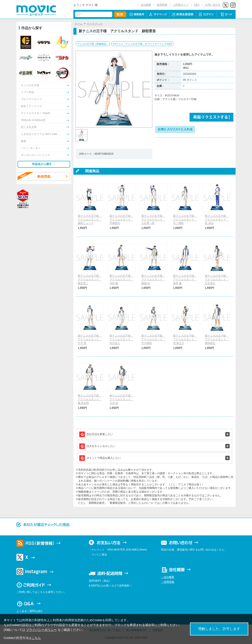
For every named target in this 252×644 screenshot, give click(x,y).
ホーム (79, 24)
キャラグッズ (95, 24)
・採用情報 (168, 582)
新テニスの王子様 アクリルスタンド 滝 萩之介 (185, 339)
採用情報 (162, 5)
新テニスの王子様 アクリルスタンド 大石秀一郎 (153, 220)
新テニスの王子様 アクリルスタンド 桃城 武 (153, 280)
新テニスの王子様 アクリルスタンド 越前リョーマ (90, 220)
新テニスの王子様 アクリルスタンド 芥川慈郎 (153, 339)
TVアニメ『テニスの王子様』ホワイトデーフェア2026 (142, 44)
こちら (36, 638)
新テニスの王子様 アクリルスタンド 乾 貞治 (217, 220)
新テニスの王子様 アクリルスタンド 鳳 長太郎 (90, 399)
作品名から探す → (44, 164)
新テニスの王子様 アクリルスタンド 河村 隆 (121, 280)
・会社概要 (168, 577)
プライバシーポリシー (41, 630)
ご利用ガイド (181, 5)
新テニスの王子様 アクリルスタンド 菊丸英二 (90, 280)
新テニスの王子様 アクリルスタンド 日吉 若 (121, 399)
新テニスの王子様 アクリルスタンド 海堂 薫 (185, 280)
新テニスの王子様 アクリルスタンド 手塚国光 (121, 220)
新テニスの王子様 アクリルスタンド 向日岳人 (121, 339)
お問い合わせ (213, 5)
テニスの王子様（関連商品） (93, 44)
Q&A (197, 5)
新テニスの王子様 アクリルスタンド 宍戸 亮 (90, 339)
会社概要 (146, 5)
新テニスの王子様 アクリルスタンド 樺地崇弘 (217, 339)
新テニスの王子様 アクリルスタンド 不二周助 (185, 220)
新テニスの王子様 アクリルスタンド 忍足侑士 (217, 280)
